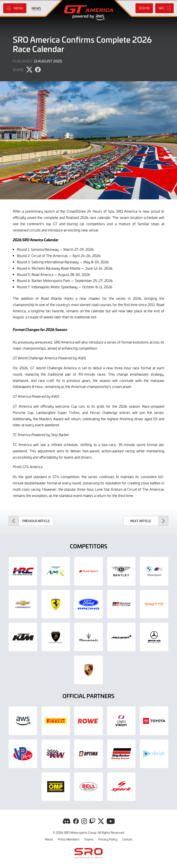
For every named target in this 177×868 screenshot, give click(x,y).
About (49, 839)
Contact (127, 839)
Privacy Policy (108, 839)
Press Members (69, 839)
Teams (89, 839)
